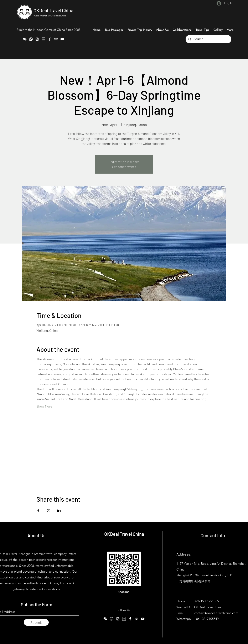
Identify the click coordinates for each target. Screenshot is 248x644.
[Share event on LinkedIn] (59, 510)
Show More (44, 406)
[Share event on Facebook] (38, 510)
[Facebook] (50, 39)
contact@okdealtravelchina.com (216, 613)
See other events (124, 167)
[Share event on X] (49, 510)
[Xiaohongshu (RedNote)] (43, 39)
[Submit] (36, 622)
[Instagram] (37, 39)
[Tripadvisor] (56, 39)
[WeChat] (25, 39)
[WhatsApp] (31, 39)
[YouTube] (62, 39)
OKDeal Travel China (53, 10)
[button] (230, 30)
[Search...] (208, 39)
